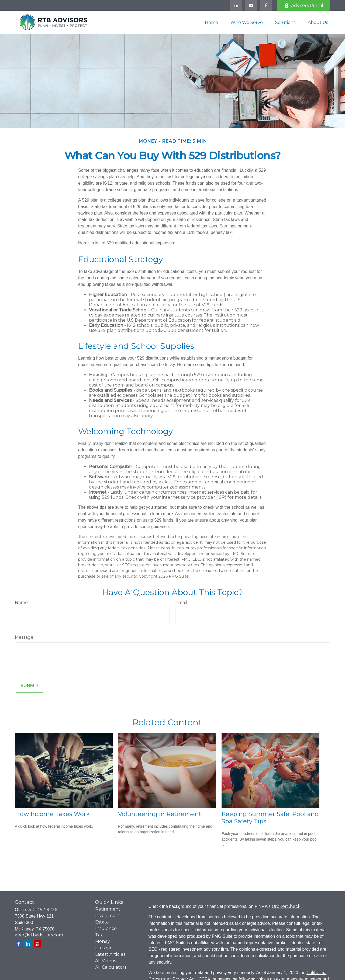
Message (24, 637)
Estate (102, 922)
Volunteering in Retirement (160, 814)
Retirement (108, 909)
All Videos (106, 961)
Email (181, 603)
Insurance (106, 928)
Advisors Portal (304, 6)
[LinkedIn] (236, 5)
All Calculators (111, 967)
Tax (99, 935)
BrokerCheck (286, 906)
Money (103, 941)
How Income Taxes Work (52, 814)
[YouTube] (251, 5)
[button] (211, 22)
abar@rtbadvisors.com (39, 935)
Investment (108, 916)
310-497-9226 (43, 910)
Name (21, 603)
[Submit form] (30, 686)
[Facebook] (266, 5)
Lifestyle (104, 948)
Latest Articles (110, 954)
